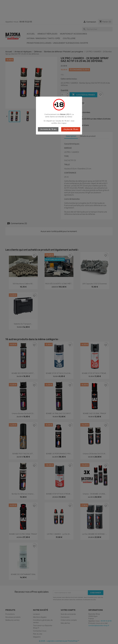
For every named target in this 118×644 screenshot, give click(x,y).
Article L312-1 (66, 114)
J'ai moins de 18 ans (48, 129)
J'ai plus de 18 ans (71, 129)
